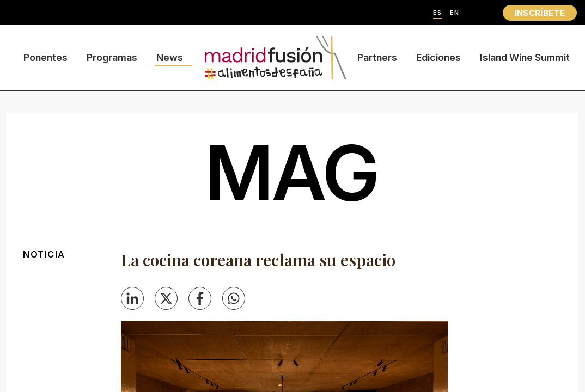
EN (455, 13)
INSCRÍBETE (540, 13)
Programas (112, 57)
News (170, 57)
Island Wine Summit (525, 57)
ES (437, 13)
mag (292, 173)
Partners (377, 57)
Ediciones (438, 57)
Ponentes (45, 57)
